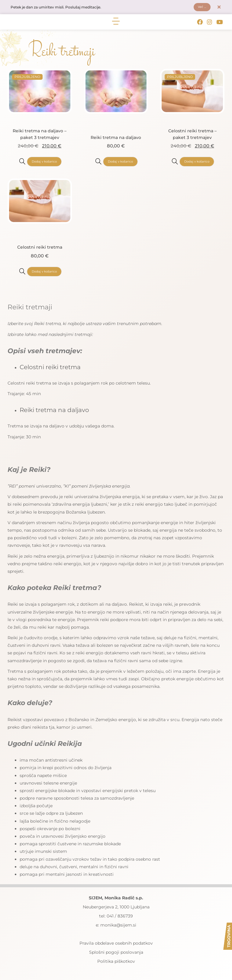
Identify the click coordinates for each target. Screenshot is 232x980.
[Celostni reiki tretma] (20, 273)
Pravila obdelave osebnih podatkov (116, 945)
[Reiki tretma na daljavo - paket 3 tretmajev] (20, 163)
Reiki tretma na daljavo (116, 139)
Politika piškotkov (116, 963)
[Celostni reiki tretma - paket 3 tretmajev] (172, 163)
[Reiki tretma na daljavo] (96, 163)
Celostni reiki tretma (40, 248)
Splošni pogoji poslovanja (116, 954)
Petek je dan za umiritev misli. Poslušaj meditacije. (65, 8)
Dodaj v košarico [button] (44, 163)
